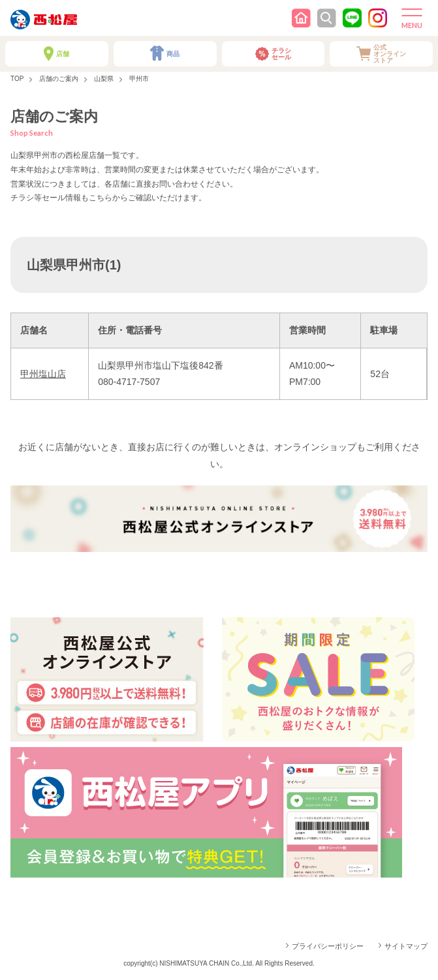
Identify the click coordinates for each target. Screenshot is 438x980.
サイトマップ (406, 946)
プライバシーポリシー (328, 946)
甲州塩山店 (43, 374)
